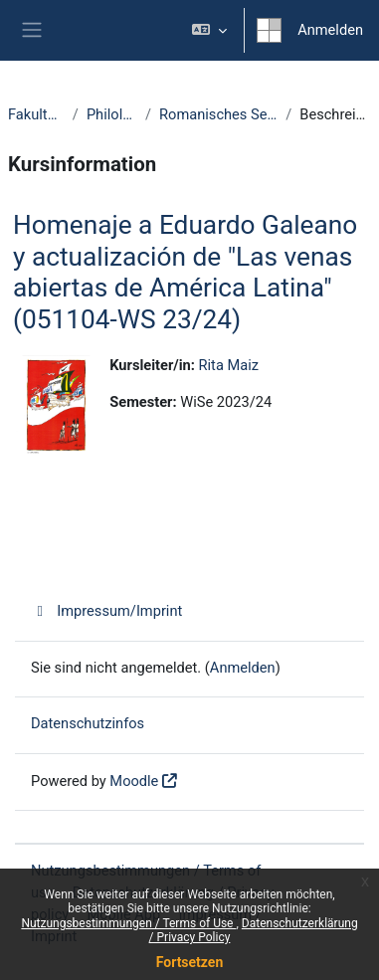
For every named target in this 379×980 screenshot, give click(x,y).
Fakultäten (36, 114)
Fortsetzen (190, 962)
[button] (209, 30)
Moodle (134, 781)
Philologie (112, 114)
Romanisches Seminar (218, 114)
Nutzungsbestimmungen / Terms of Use (128, 923)
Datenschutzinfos (88, 723)
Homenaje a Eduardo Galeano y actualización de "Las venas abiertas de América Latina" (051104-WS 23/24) (185, 272)
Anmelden (330, 30)
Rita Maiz (229, 365)
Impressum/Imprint (106, 611)
